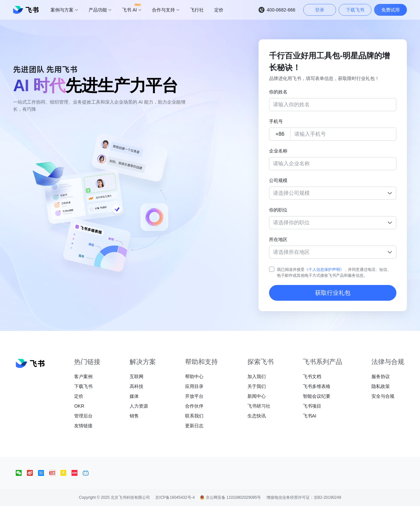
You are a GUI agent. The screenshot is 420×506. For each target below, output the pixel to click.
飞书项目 (312, 406)
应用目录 (194, 386)
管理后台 (83, 416)
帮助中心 (194, 376)
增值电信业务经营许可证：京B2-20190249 (304, 497)
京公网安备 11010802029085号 (230, 497)
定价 (79, 396)
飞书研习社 (259, 406)
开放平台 (194, 396)
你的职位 (278, 210)
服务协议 (381, 376)
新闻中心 (257, 396)
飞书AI (310, 416)
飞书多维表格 (317, 386)
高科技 (136, 386)
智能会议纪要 (317, 396)
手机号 (276, 121)
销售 (134, 416)
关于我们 (257, 386)
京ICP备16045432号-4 (175, 497)
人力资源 (139, 406)
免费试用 (390, 10)
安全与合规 (383, 396)
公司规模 (278, 180)
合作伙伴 (194, 406)
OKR (79, 406)
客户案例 (83, 376)
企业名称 (278, 151)
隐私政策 (381, 386)
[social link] (21, 473)
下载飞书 (83, 386)
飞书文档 (312, 376)
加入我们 (257, 376)
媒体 (134, 396)
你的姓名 (278, 92)
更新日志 (194, 426)
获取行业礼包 (333, 293)
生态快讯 (257, 416)
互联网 (136, 376)
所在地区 (278, 239)
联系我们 (194, 416)
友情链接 (83, 426)
